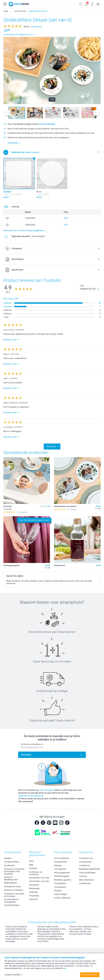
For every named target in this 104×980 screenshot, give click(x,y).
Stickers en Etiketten (13, 889)
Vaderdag (33, 891)
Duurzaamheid (60, 861)
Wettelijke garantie (62, 879)
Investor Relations (62, 897)
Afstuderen (34, 884)
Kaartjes (8, 857)
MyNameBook (10, 882)
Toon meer (51, 446)
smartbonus (84, 864)
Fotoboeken (9, 864)
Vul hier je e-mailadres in (32, 743)
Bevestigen (26, 754)
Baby (31, 864)
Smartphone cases (13, 886)
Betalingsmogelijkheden (90, 868)
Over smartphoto (62, 857)
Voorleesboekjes (12, 904)
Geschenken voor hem (39, 880)
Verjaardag (34, 895)
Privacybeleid (60, 883)
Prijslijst (58, 890)
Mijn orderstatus (87, 879)
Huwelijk (33, 867)
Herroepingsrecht (62, 872)
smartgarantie (85, 861)
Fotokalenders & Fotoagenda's (11, 900)
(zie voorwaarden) (47, 124)
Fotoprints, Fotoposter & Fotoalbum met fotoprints (14, 871)
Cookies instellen (14, 975)
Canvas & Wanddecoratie (11, 878)
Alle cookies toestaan (90, 975)
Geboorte (33, 898)
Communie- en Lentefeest (36, 872)
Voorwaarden (60, 868)
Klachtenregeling (62, 875)
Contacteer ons (86, 857)
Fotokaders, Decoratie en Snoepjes (14, 894)
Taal (82, 286)
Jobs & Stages (61, 893)
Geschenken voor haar (39, 877)
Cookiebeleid (60, 886)
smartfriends (85, 883)
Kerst (31, 860)
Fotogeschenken (12, 861)
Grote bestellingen (87, 872)
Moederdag (34, 888)
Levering (83, 875)
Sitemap (58, 864)
